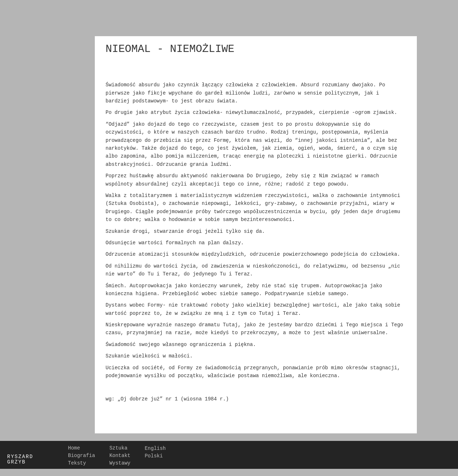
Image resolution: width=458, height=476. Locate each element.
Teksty (77, 463)
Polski (154, 455)
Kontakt (120, 455)
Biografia (82, 455)
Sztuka (118, 448)
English (155, 448)
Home (74, 448)
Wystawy (120, 463)
